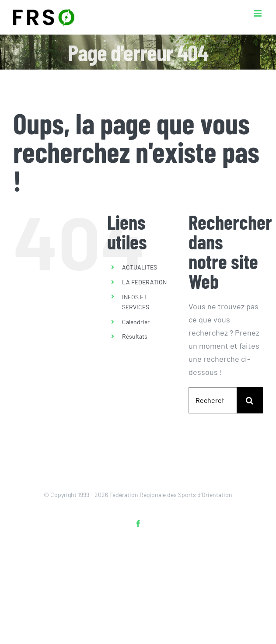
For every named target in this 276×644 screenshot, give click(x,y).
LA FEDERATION (144, 282)
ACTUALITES (140, 267)
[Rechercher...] (213, 400)
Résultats (135, 336)
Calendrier (136, 322)
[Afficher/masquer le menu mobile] (258, 13)
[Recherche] (250, 400)
